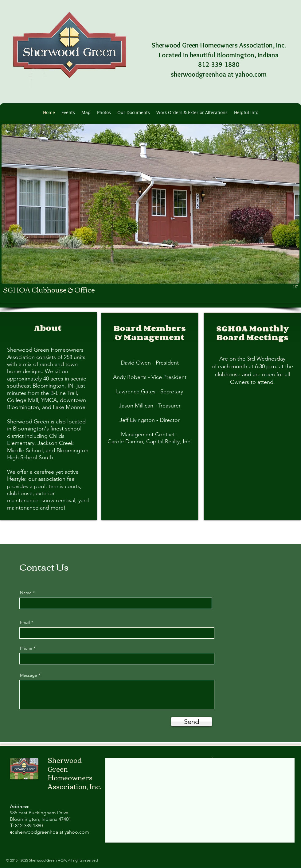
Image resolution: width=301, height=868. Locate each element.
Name (26, 593)
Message (29, 675)
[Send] (192, 722)
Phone (26, 648)
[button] (150, 213)
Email (25, 622)
